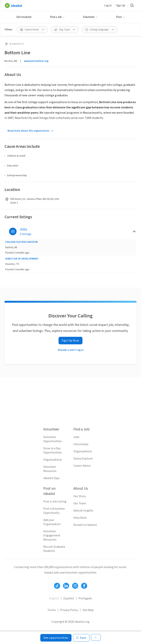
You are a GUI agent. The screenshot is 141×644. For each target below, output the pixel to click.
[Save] (81, 638)
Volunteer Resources (50, 469)
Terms (52, 610)
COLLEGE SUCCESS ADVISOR (21, 242)
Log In (108, 6)
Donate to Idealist (85, 525)
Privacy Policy (69, 610)
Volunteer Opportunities (53, 439)
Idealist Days (51, 478)
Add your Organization (52, 522)
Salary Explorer (83, 459)
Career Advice (82, 466)
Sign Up (121, 6)
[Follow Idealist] (57, 586)
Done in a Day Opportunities (53, 450)
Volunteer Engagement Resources (52, 535)
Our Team (80, 503)
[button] (57, 17)
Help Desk (80, 518)
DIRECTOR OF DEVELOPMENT (22, 259)
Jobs (76, 437)
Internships (81, 444)
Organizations (53, 460)
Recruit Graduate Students (54, 549)
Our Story (80, 496)
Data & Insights (83, 511)
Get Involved (24, 17)
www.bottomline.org (36, 61)
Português (85, 598)
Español (69, 598)
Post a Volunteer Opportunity (54, 511)
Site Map (88, 610)
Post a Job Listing (55, 502)
